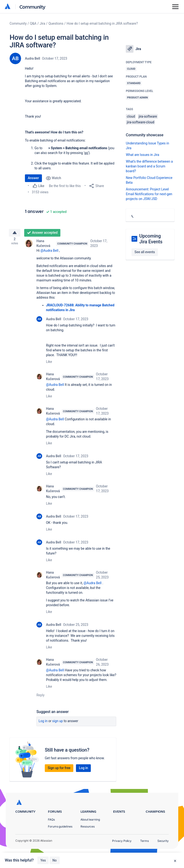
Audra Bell (32, 58)
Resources (88, 826)
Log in (43, 723)
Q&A (33, 23)
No (55, 860)
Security (163, 841)
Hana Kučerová (43, 245)
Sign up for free (59, 770)
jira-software (148, 116)
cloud (131, 116)
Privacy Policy (122, 841)
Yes (43, 860)
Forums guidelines (60, 826)
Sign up (58, 723)
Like (49, 364)
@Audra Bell (49, 252)
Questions (56, 23)
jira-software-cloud (140, 122)
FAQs (51, 819)
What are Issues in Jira (142, 155)
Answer (33, 178)
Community (32, 7)
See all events (145, 252)
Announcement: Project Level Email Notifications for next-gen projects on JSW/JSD (149, 194)
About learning (90, 819)
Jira (43, 23)
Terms (144, 841)
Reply (40, 697)
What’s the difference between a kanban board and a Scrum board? (149, 166)
